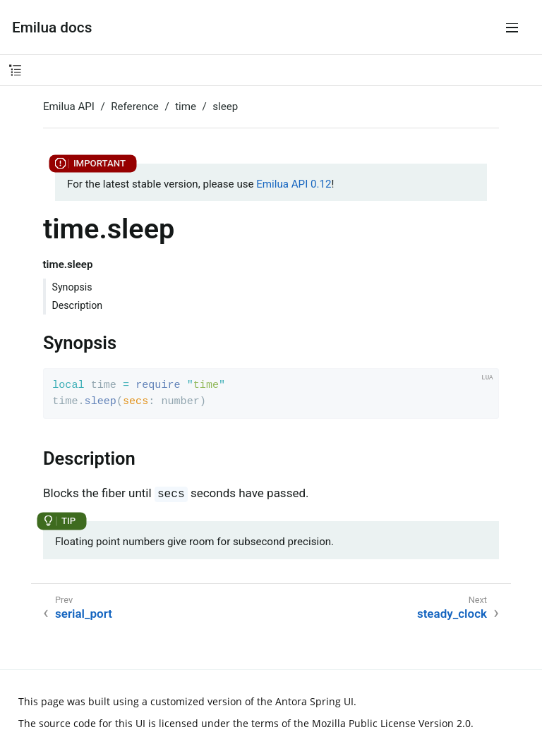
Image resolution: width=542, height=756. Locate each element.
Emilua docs (52, 28)
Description (78, 305)
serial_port (84, 614)
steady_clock (452, 614)
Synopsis (72, 287)
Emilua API (69, 106)
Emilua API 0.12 (294, 184)
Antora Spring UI (314, 701)
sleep (225, 106)
